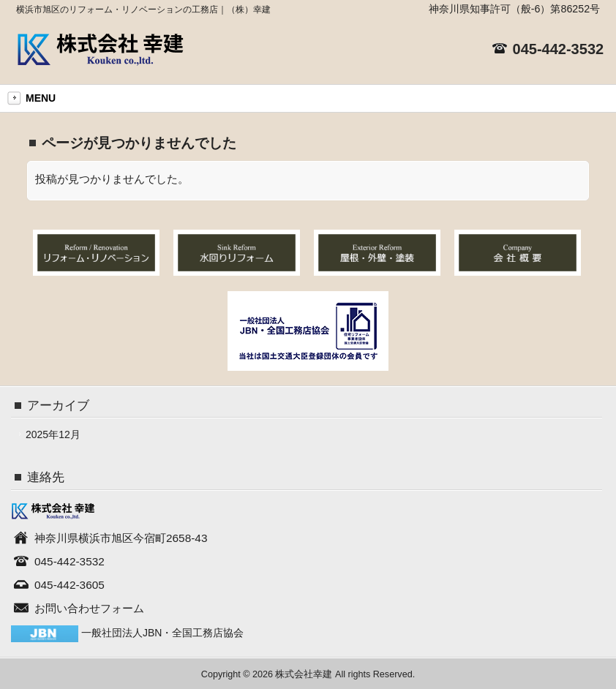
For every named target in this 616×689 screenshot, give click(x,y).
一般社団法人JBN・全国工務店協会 (162, 633)
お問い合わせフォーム (89, 608)
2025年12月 (53, 434)
